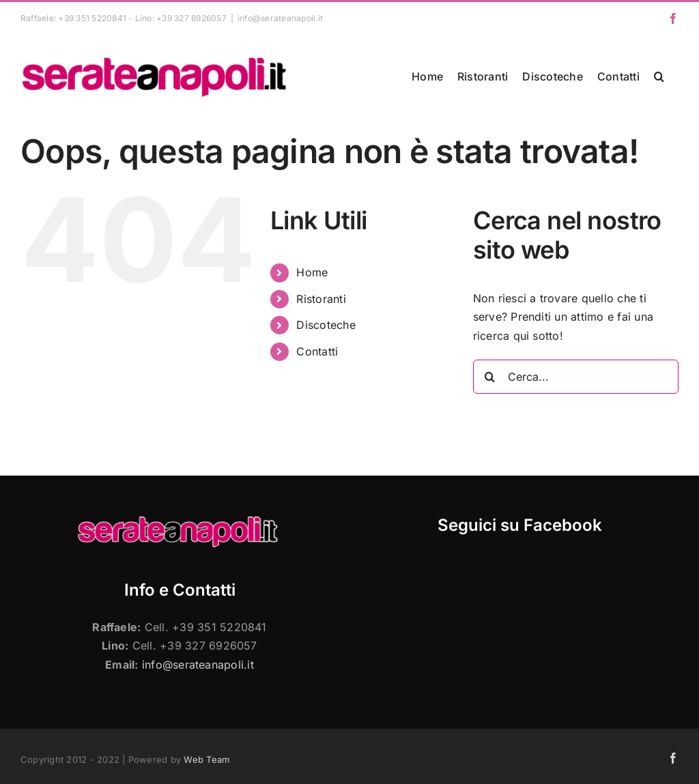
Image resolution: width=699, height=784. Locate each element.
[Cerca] (490, 377)
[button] (659, 76)
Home (312, 272)
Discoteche (326, 325)
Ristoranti (321, 299)
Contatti (317, 351)
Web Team (206, 759)
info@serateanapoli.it (280, 18)
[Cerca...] (576, 377)
